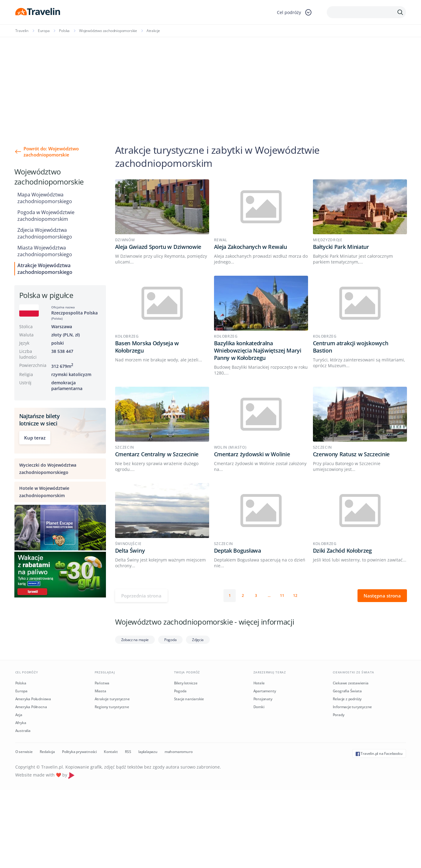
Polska (64, 31)
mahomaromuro (179, 752)
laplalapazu (148, 752)
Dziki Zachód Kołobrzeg (342, 551)
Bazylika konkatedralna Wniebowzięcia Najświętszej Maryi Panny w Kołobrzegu (258, 350)
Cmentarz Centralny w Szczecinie (157, 454)
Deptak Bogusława (238, 551)
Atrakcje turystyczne (112, 699)
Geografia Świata (347, 691)
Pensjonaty (263, 699)
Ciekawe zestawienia (351, 683)
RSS (128, 752)
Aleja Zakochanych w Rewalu (250, 247)
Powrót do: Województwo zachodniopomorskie (51, 152)
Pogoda (170, 640)
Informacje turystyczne (352, 707)
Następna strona (382, 596)
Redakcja (47, 752)
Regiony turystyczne (112, 707)
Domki (259, 707)
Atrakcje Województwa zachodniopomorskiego (45, 269)
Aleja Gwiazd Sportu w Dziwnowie (158, 247)
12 (295, 595)
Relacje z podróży (347, 699)
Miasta (100, 691)
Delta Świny (130, 551)
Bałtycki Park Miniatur (341, 247)
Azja (19, 715)
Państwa (102, 683)
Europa (44, 31)
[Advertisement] (211, 83)
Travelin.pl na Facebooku (379, 753)
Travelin (22, 31)
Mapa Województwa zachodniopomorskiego (45, 198)
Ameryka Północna (31, 707)
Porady (339, 715)
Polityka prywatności (79, 752)
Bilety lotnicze (186, 683)
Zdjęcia (198, 640)
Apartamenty (265, 691)
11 (282, 595)
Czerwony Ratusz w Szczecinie (351, 454)
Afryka (21, 723)
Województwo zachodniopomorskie (108, 31)
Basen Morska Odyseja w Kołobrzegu (147, 347)
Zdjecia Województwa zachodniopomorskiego (45, 233)
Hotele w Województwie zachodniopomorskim (44, 492)
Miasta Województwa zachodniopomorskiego (45, 251)
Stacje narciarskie (189, 699)
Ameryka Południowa (33, 699)
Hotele (259, 683)
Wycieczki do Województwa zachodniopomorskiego (48, 469)
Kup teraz (35, 438)
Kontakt (111, 752)
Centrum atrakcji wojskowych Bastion (351, 347)
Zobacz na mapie (135, 640)
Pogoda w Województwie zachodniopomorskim (46, 216)
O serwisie (24, 752)
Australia (23, 731)
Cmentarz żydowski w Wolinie (252, 454)
